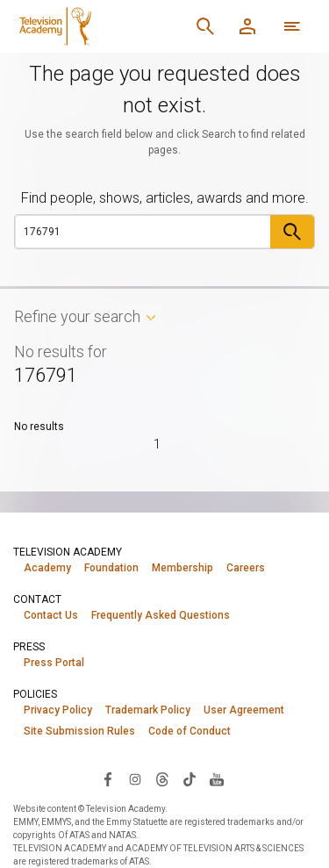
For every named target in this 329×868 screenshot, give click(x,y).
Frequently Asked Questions (161, 615)
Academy (47, 568)
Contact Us (51, 615)
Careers (246, 568)
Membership (182, 568)
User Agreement (244, 710)
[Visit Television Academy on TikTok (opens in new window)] (190, 778)
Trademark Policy (148, 710)
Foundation (111, 568)
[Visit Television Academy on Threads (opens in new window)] (162, 778)
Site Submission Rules (79, 731)
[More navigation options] (292, 26)
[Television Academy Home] (98, 26)
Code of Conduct (190, 731)
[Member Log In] (247, 26)
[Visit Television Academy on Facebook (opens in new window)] (108, 778)
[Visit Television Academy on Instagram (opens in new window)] (135, 778)
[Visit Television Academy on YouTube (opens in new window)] (217, 778)
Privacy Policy (58, 710)
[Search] (205, 26)
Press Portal (54, 663)
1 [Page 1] (157, 444)
